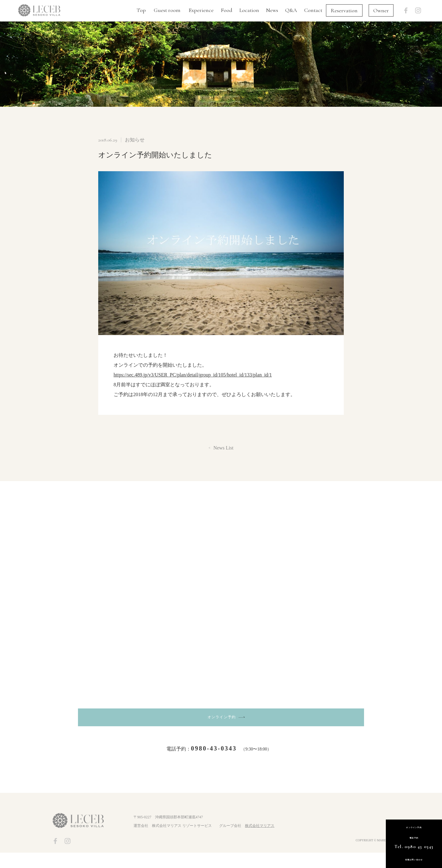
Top (141, 10)
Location (249, 10)
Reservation (344, 10)
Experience (201, 10)
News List (223, 448)
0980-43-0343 (214, 764)
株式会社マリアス (260, 841)
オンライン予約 (222, 727)
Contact (313, 10)
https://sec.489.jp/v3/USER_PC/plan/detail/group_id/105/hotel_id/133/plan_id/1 (193, 375)
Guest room (167, 10)
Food (227, 10)
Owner (381, 10)
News (272, 10)
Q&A (291, 10)
